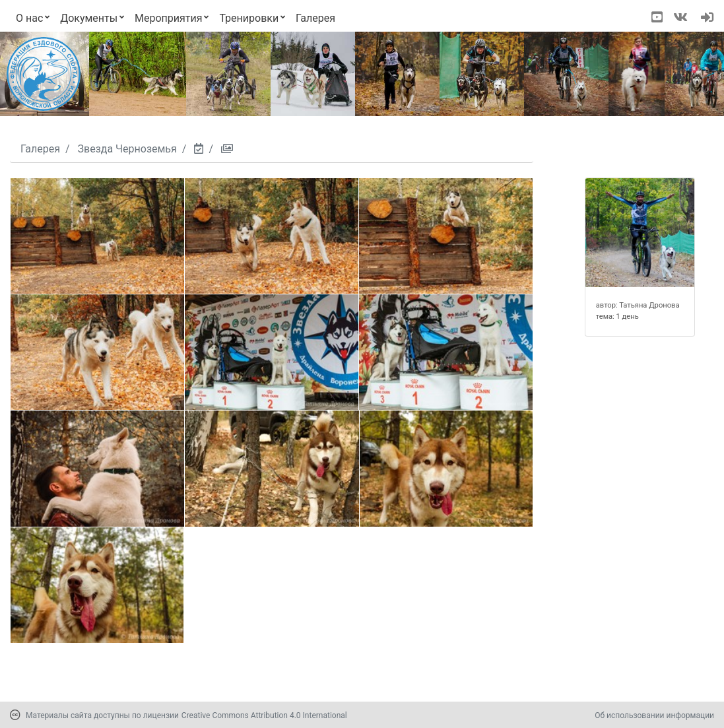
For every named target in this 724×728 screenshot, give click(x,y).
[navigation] (707, 18)
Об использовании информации (654, 715)
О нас (29, 18)
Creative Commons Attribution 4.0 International (264, 715)
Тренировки (249, 18)
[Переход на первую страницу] (44, 74)
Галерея (315, 18)
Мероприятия (169, 18)
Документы (89, 18)
